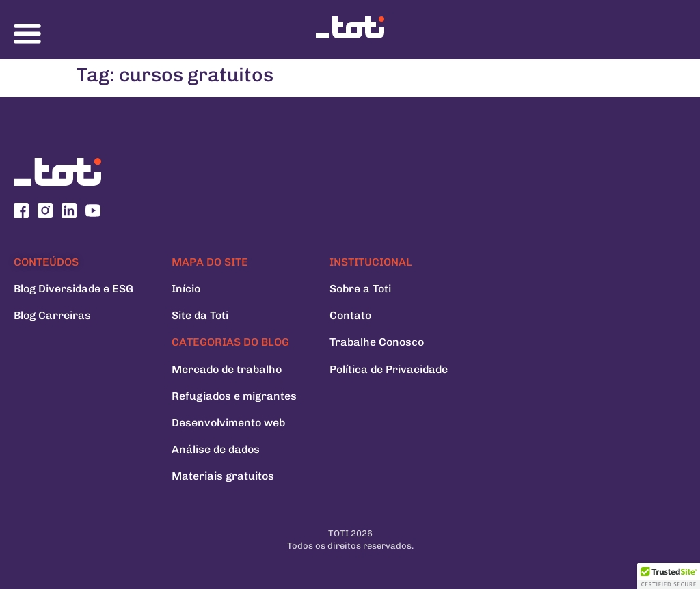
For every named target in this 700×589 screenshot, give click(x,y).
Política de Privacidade (389, 369)
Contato (350, 315)
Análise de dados (216, 449)
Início (186, 289)
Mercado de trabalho (227, 369)
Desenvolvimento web (228, 423)
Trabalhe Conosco (377, 342)
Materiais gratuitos (223, 476)
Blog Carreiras (52, 315)
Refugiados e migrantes (234, 396)
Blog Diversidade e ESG (73, 289)
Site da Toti (200, 315)
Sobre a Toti (360, 289)
